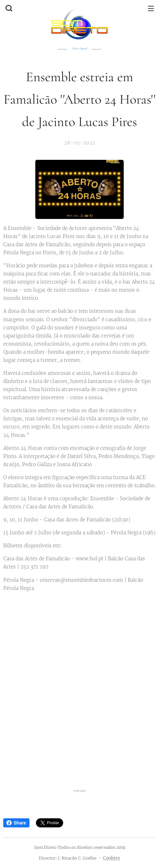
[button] (8, 8)
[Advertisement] (79, 735)
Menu (151, 8)
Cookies (112, 858)
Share (16, 823)
